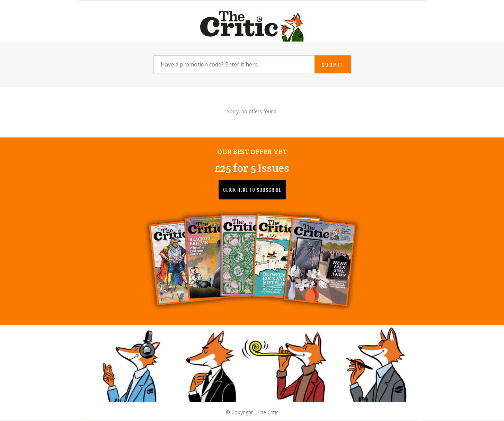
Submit (333, 65)
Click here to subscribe (252, 190)
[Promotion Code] (234, 64)
